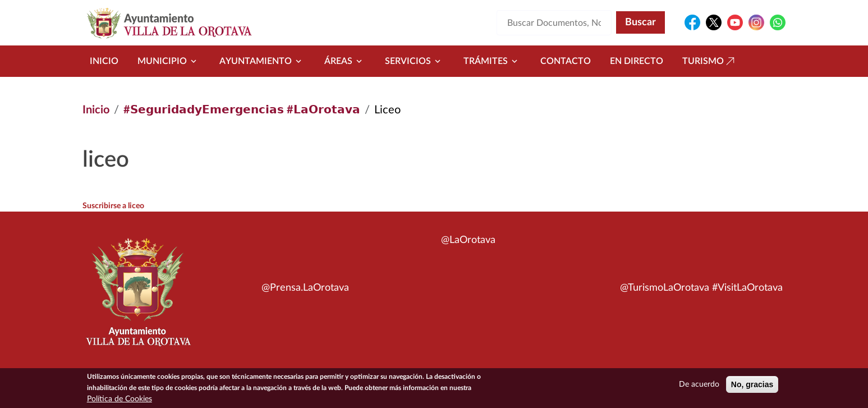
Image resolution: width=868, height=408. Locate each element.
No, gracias (752, 387)
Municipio (169, 61)
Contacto (566, 61)
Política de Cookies (120, 401)
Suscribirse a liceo (113, 206)
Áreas (345, 61)
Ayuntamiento (262, 61)
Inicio (104, 61)
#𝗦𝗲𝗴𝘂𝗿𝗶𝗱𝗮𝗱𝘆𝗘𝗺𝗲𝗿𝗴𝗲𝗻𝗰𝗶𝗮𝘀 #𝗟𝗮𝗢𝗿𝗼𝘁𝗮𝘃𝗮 (242, 110)
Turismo (710, 61)
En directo (637, 61)
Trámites (492, 61)
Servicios (415, 61)
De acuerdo (699, 387)
